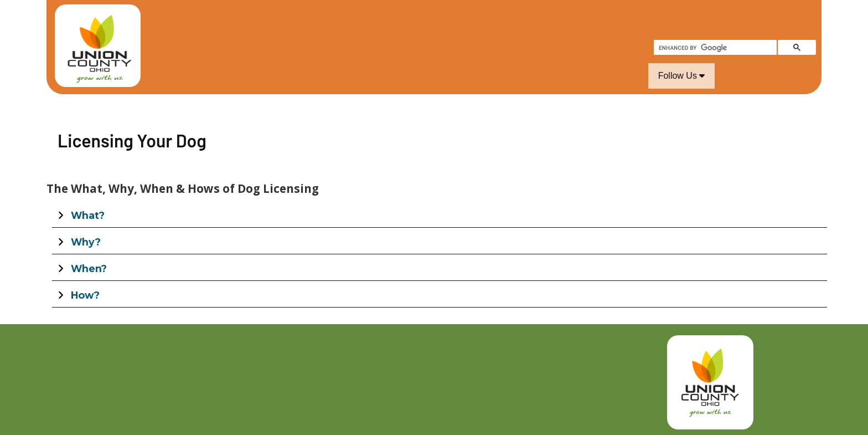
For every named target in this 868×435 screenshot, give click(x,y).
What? (88, 215)
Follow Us (682, 76)
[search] (714, 48)
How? (85, 295)
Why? (86, 242)
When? (89, 268)
